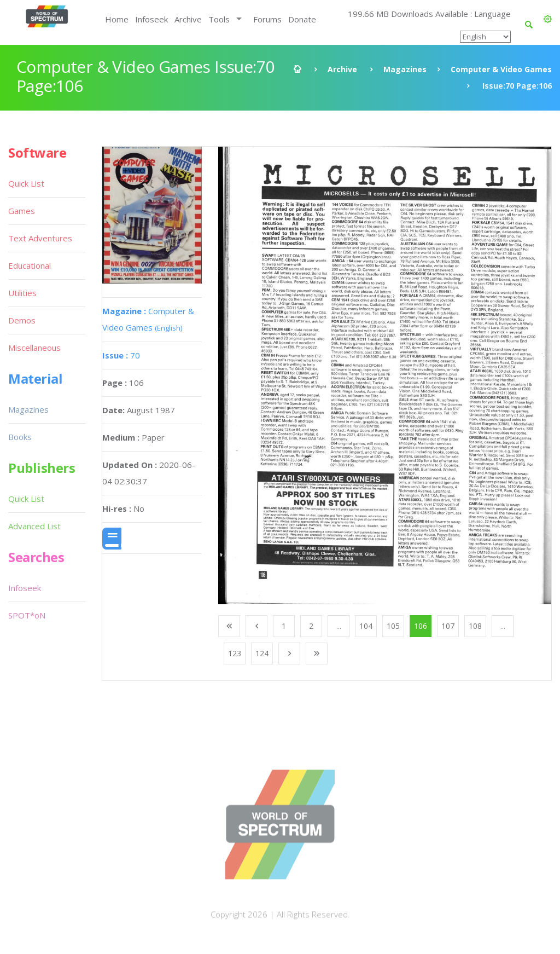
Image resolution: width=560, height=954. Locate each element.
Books (20, 437)
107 (448, 626)
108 (475, 626)
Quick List (26, 183)
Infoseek (151, 19)
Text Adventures (40, 238)
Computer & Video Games (501, 69)
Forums (267, 19)
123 (235, 653)
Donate (302, 19)
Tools (219, 19)
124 (262, 653)
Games (22, 211)
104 (366, 626)
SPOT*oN (27, 615)
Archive (188, 19)
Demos (22, 320)
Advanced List (34, 526)
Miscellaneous (34, 348)
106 (421, 626)
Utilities (22, 293)
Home (117, 19)
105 (393, 626)
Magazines (405, 69)
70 (121, 355)
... (339, 626)
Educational (30, 265)
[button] (548, 19)
